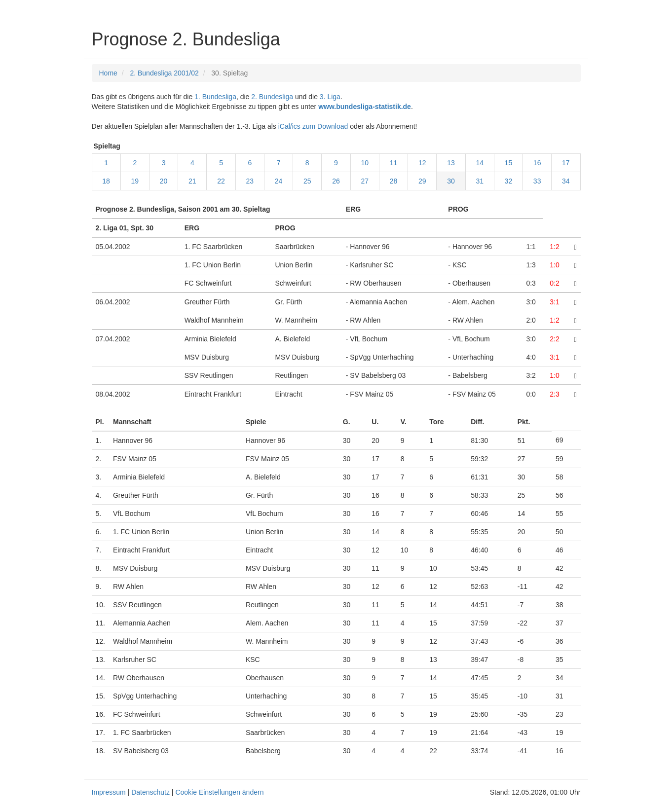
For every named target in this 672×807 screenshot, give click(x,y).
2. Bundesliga (272, 97)
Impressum (109, 792)
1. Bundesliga (215, 97)
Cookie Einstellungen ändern (219, 792)
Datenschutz (150, 792)
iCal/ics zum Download (313, 126)
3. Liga (330, 97)
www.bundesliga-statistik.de (365, 107)
